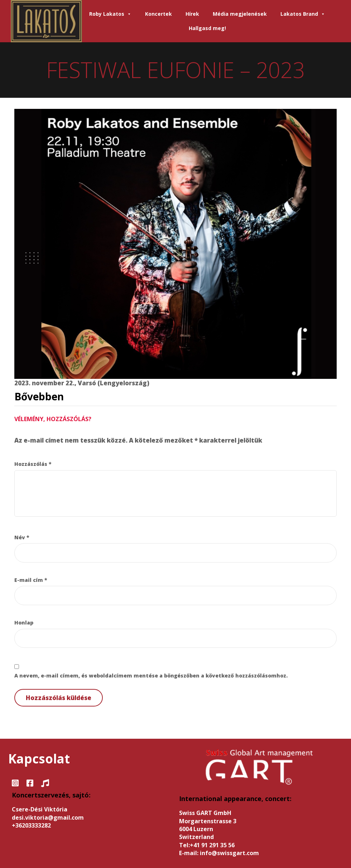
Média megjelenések (240, 14)
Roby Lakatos (110, 14)
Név (22, 537)
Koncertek (158, 14)
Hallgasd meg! (207, 28)
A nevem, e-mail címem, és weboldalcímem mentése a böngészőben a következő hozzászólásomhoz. (151, 676)
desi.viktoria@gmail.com (48, 818)
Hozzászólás (33, 464)
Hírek (192, 14)
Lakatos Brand (303, 14)
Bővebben (39, 396)
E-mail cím (31, 580)
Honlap (24, 623)
